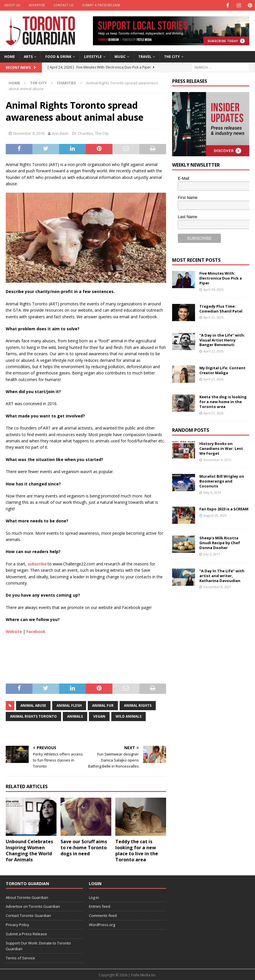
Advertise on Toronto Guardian (33, 906)
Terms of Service (20, 957)
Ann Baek (60, 133)
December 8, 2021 (217, 586)
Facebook (36, 631)
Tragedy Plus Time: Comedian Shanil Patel (221, 308)
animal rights (138, 705)
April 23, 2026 (213, 317)
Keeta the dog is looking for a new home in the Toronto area (223, 401)
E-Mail (184, 178)
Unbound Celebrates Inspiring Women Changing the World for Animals (29, 850)
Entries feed (100, 906)
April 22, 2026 (213, 351)
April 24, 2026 (213, 289)
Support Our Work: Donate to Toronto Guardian (38, 945)
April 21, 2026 (213, 379)
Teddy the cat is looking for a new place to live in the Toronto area (137, 850)
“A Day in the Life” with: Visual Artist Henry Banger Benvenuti (222, 339)
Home (10, 56)
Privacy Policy (17, 924)
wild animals (129, 716)
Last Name (188, 216)
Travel (145, 56)
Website (14, 631)
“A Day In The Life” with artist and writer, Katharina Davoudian (222, 575)
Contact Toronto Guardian (28, 915)
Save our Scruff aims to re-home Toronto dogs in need (84, 847)
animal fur (103, 705)
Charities (85, 133)
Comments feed (103, 915)
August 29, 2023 (215, 515)
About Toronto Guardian (27, 897)
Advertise (37, 5)
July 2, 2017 (212, 554)
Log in (94, 897)
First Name (188, 197)
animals (75, 716)
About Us (12, 5)
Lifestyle (93, 56)
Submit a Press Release (101, 5)
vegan (99, 716)
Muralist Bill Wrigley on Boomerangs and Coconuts (222, 481)
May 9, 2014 (212, 492)
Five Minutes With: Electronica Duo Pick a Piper (221, 278)
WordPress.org (102, 924)
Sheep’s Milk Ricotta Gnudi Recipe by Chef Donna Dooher (220, 542)
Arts (28, 56)
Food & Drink (58, 56)
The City (172, 56)
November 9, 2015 (217, 459)
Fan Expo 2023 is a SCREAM (224, 508)
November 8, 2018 (29, 133)
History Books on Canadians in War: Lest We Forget (221, 448)
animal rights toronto (33, 716)
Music (120, 56)
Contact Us (64, 5)
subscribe (37, 563)
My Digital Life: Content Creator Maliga (222, 370)
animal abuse (33, 705)
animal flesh (69, 705)
